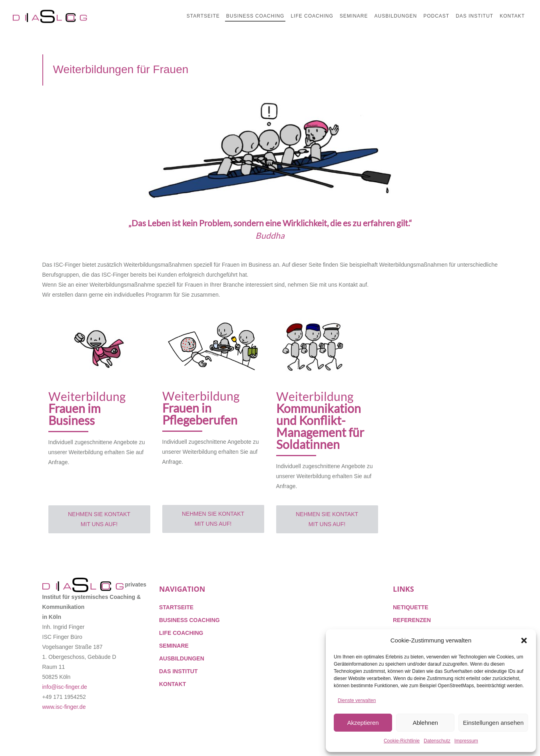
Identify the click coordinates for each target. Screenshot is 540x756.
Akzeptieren (363, 723)
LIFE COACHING (181, 633)
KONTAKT (172, 684)
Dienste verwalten (357, 700)
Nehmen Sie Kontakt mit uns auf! (99, 519)
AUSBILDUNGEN (182, 658)
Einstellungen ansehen (493, 723)
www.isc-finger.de (64, 707)
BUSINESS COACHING (189, 620)
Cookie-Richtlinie (402, 741)
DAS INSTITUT (178, 671)
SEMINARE (174, 646)
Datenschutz (437, 741)
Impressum (466, 741)
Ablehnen (425, 723)
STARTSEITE (176, 607)
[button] (524, 640)
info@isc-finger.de (65, 687)
